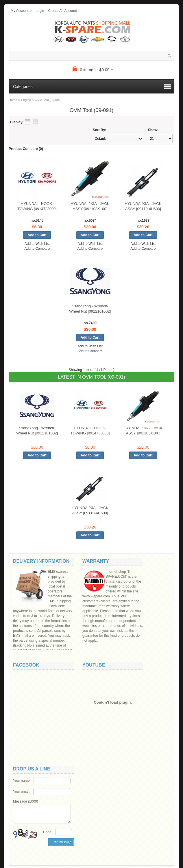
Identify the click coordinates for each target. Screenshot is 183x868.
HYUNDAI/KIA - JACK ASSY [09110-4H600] (143, 206)
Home (13, 100)
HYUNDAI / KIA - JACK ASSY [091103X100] (90, 206)
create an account (62, 11)
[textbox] (91, 56)
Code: (48, 832)
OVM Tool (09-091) (48, 100)
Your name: (22, 781)
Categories (23, 87)
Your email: (22, 792)
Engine (26, 100)
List (28, 122)
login (40, 11)
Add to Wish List (37, 244)
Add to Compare (37, 249)
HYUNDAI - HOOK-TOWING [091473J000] (37, 206)
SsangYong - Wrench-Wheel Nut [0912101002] (90, 309)
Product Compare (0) (26, 149)
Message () (26, 801)
